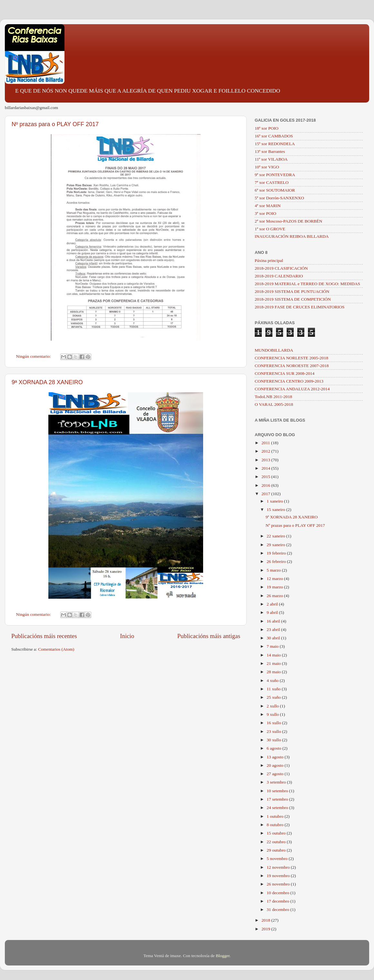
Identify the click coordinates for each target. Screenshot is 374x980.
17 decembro (278, 901)
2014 (266, 468)
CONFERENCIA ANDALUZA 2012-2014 (292, 389)
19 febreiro (277, 553)
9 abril (273, 612)
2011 (266, 443)
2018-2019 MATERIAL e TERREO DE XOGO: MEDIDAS (307, 284)
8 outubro (276, 825)
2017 (266, 494)
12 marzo (275, 579)
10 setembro (278, 791)
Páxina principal (269, 260)
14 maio (274, 655)
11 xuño (274, 689)
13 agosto (276, 757)
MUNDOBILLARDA (274, 350)
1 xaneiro (275, 501)
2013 (266, 460)
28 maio (274, 672)
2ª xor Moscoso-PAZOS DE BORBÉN (289, 221)
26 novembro (279, 884)
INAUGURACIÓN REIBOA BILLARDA (292, 236)
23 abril (274, 630)
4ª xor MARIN (268, 206)
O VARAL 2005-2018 (274, 404)
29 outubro (277, 850)
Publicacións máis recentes (44, 636)
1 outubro (276, 816)
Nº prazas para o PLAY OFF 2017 (55, 124)
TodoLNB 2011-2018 (273, 397)
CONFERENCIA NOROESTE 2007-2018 (292, 366)
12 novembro (279, 867)
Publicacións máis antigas (209, 636)
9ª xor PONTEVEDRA (275, 175)
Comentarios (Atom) (56, 649)
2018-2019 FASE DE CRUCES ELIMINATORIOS (300, 307)
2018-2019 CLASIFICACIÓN (281, 268)
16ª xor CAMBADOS (274, 136)
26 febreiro (277, 561)
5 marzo (274, 570)
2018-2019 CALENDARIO (279, 276)
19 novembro (279, 876)
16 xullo (274, 723)
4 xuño (273, 680)
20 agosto (276, 765)
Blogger (223, 956)
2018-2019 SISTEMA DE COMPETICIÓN (293, 299)
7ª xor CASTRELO (272, 182)
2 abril (273, 604)
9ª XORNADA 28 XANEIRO (47, 382)
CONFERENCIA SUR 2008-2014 (285, 373)
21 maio (274, 663)
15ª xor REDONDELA (275, 144)
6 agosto (275, 748)
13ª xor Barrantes (270, 151)
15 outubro (277, 833)
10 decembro (278, 893)
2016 (266, 485)
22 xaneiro (276, 536)
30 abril (274, 638)
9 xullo (273, 714)
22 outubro (277, 842)
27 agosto (276, 774)
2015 (266, 477)
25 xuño (274, 697)
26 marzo (275, 596)
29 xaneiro (276, 545)
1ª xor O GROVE (270, 229)
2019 (266, 929)
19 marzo (275, 587)
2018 (266, 920)
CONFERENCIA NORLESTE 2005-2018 (291, 358)
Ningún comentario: (34, 356)
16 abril (274, 621)
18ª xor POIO (266, 128)
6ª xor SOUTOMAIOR (275, 190)
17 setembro (278, 799)
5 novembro (278, 859)
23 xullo (274, 731)
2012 (266, 451)
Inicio (127, 636)
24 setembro (278, 808)
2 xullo (273, 706)
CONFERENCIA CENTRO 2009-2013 (289, 381)
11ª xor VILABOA (271, 159)
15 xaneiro (276, 510)
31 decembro (278, 910)
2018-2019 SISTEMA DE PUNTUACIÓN (292, 291)
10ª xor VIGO (267, 167)
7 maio (273, 646)
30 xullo (274, 740)
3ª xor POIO (266, 213)
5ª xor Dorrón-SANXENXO (279, 198)
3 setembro (277, 782)
